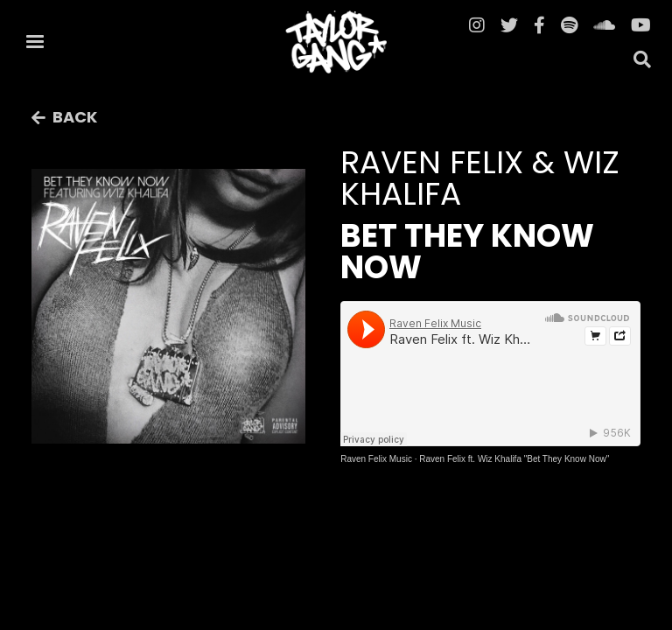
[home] (336, 42)
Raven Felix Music (376, 459)
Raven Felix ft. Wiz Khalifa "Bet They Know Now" (514, 459)
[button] (35, 42)
